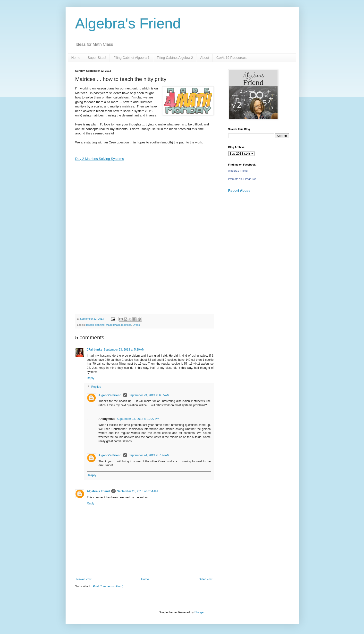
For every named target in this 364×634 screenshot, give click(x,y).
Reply (91, 378)
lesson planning (95, 325)
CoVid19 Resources (231, 58)
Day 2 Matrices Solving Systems (100, 159)
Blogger (199, 612)
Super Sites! (97, 58)
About (205, 58)
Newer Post (84, 579)
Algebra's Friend (128, 23)
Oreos (136, 325)
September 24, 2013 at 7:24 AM (149, 455)
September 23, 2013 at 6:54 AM (137, 491)
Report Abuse (239, 191)
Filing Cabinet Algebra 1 (131, 58)
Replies (96, 387)
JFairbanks (95, 350)
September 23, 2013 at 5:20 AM (124, 350)
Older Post (206, 579)
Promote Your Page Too (242, 179)
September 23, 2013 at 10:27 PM (138, 419)
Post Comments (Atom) (108, 586)
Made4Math (113, 325)
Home (76, 58)
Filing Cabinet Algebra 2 (175, 58)
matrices (126, 325)
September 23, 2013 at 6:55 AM (149, 395)
